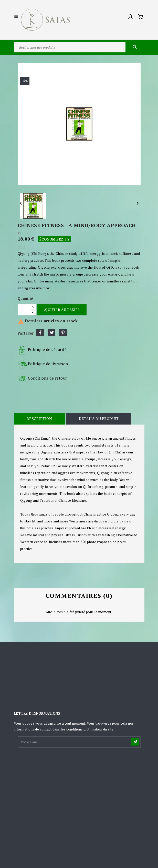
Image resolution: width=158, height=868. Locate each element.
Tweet (51, 333)
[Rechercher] (79, 47)
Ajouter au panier (62, 310)
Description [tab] (39, 419)
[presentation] (57, 761)
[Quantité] (24, 310)
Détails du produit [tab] (99, 419)
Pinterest (63, 333)
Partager (40, 333)
